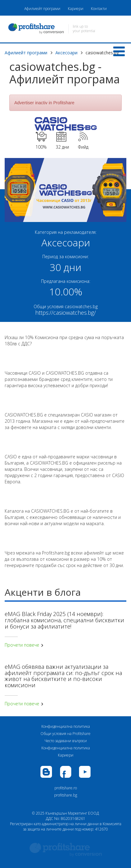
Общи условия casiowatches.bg (66, 306)
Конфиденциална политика (66, 726)
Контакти (99, 9)
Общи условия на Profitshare (65, 734)
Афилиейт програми (42, 9)
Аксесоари (66, 53)
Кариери (76, 9)
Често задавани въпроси (66, 741)
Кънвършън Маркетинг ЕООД (72, 813)
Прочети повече (24, 645)
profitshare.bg (66, 795)
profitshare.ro (66, 788)
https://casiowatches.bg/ (65, 313)
